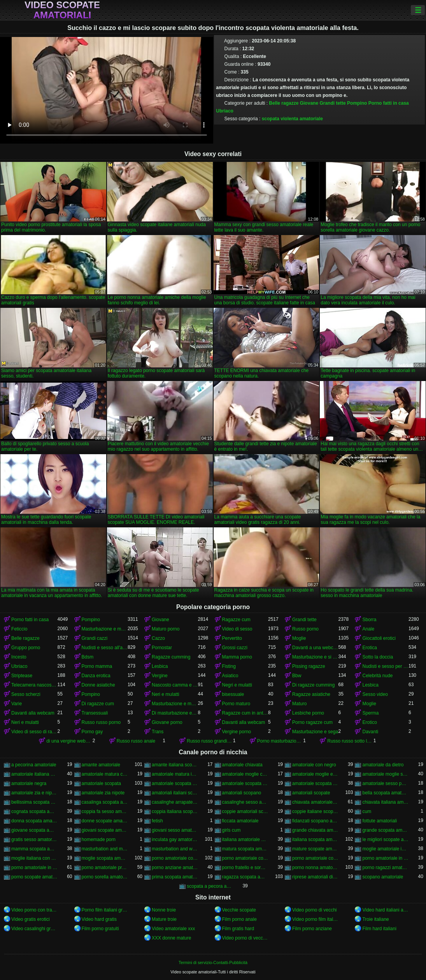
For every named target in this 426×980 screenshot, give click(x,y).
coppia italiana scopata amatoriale (175, 811)
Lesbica (160, 666)
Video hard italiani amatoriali (385, 910)
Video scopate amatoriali (62, 10)
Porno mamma (97, 666)
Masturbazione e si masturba (315, 657)
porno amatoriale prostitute (105, 868)
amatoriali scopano (242, 793)
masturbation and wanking (175, 849)
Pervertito (232, 638)
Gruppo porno (26, 648)
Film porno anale (239, 919)
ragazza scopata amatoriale (245, 877)
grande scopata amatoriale (385, 830)
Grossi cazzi (235, 648)
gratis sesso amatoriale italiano (34, 839)
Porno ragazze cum (312, 722)
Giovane (309, 103)
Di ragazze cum (98, 704)
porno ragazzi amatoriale (385, 868)
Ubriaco (225, 111)
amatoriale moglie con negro (245, 774)
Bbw (297, 676)
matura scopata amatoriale (245, 849)
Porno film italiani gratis (105, 910)
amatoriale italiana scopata (34, 774)
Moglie (299, 638)
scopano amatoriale (383, 877)
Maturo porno (166, 629)
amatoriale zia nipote (103, 793)
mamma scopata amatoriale (34, 849)
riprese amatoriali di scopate (315, 877)
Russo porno (305, 629)
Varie (17, 704)
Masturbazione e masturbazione (105, 629)
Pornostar (162, 648)
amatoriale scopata (101, 783)
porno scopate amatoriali (34, 877)
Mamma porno (237, 657)
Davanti (370, 732)
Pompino (357, 103)
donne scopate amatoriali (105, 821)
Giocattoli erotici (379, 638)
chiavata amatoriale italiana (315, 802)
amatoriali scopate (311, 793)
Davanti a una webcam (315, 648)
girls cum (231, 830)
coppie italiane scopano (315, 811)
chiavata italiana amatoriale (385, 802)
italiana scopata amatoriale (315, 839)
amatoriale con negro (314, 765)
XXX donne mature (171, 938)
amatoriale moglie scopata (385, 774)
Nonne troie (164, 910)
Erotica (369, 648)
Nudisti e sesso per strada (385, 666)
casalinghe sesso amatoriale (245, 802)
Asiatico (230, 676)
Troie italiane (375, 919)
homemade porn (99, 839)
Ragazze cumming (171, 657)
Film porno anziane (312, 929)
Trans (158, 732)
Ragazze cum (236, 620)
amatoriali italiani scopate (175, 793)
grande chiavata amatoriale (315, 830)
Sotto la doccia (378, 657)
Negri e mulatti (237, 685)
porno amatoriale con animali (175, 858)
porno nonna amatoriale (315, 868)
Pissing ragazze (309, 666)
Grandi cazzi (95, 638)
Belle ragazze (284, 103)
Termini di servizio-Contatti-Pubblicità (213, 962)
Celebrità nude (377, 676)
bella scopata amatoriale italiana (385, 793)
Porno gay (92, 732)
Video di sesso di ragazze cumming (34, 732)
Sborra (369, 620)
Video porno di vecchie (245, 938)
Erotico (369, 722)
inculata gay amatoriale (175, 839)
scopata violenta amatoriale (292, 119)
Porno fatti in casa (389, 103)
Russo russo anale (136, 741)
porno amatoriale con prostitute (315, 858)
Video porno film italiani (315, 919)
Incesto (19, 657)
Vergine (160, 676)
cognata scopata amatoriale (34, 811)
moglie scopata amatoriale (105, 858)
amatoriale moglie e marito (315, 774)
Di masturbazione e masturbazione (175, 713)
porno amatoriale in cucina (34, 868)
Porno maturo (236, 704)
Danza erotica (96, 676)
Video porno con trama (34, 910)
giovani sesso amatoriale (175, 830)
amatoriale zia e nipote (34, 793)
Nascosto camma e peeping (175, 685)
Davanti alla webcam (33, 713)
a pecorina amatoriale (34, 765)
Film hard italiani (379, 929)
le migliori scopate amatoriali (385, 839)
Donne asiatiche (98, 685)
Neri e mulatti (166, 694)
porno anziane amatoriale (175, 868)
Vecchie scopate (239, 910)
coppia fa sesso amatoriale (105, 811)
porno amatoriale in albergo (385, 858)
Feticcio (19, 629)
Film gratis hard (238, 929)
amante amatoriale (101, 765)
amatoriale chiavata (242, 765)
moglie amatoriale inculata (385, 849)
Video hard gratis (99, 919)
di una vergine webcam (69, 741)
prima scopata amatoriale (175, 877)
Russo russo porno (101, 722)
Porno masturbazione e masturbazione (280, 741)
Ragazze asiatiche (311, 694)
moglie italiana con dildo (34, 858)
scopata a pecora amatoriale (210, 886)
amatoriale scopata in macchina (245, 783)
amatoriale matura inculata (175, 774)
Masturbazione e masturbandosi (175, 704)
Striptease (22, 676)
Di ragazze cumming (313, 685)
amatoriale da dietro (383, 765)
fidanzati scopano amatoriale (315, 821)
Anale (368, 629)
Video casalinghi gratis (34, 929)
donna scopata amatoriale (34, 821)
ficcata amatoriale (240, 821)
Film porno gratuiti (100, 929)
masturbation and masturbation (105, 849)
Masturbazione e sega (315, 732)
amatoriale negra (29, 783)
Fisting (229, 666)
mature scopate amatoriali (315, 849)
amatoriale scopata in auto (175, 783)
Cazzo (158, 638)
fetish (157, 821)
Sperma (370, 713)
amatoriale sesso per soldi (385, 783)
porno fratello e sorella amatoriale (245, 868)
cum (367, 811)
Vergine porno (237, 732)
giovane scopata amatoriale (34, 830)
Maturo (299, 704)
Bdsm (88, 657)
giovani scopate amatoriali (105, 830)
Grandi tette (332, 103)
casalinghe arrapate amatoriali (175, 802)
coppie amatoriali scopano (245, 811)
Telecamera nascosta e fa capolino (34, 685)
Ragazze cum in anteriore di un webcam (245, 713)
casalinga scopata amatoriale (105, 802)
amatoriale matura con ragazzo (105, 774)
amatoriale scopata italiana (315, 783)
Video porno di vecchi (315, 910)
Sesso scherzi (26, 694)
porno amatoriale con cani (245, 858)
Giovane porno (167, 722)
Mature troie (164, 919)
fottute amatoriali (380, 821)
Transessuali (95, 713)
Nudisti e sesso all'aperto (105, 648)
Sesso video (375, 694)
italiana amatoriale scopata (245, 839)
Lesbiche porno (308, 713)
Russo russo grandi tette (210, 741)
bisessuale (233, 694)
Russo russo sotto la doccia (350, 741)
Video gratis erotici (31, 919)
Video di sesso (237, 629)
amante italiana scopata (175, 765)
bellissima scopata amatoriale (34, 802)
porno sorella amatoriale (105, 877)
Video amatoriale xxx (173, 929)
